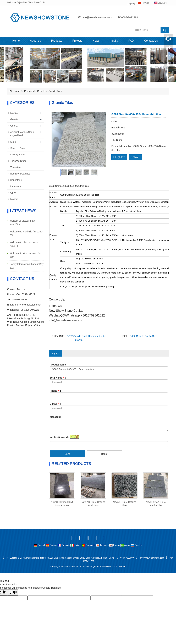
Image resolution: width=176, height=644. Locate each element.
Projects (77, 41)
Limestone (16, 186)
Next (102, 140)
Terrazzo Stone (18, 161)
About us (35, 41)
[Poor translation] (13, 593)
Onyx (13, 193)
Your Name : (58, 378)
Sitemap (122, 566)
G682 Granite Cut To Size (143, 336)
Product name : (60, 365)
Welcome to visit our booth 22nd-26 (24, 244)
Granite (41, 91)
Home (16, 41)
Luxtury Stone (18, 155)
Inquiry (114, 41)
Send (67, 454)
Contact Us (151, 41)
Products (57, 41)
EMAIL (136, 157)
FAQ (131, 41)
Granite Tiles (55, 91)
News (96, 41)
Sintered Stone (18, 148)
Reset (104, 454)
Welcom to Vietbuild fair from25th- (22, 223)
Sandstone (16, 180)
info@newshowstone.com (97, 17)
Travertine (16, 167)
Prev (56, 140)
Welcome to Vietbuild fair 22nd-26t (26, 233)
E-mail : (55, 404)
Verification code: (60, 437)
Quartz (14, 126)
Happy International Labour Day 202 (27, 266)
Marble (14, 113)
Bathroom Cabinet (20, 174)
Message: (55, 417)
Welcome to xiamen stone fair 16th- (25, 255)
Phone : (55, 391)
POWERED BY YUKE (107, 566)
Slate (13, 142)
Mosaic (14, 199)
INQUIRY (119, 157)
